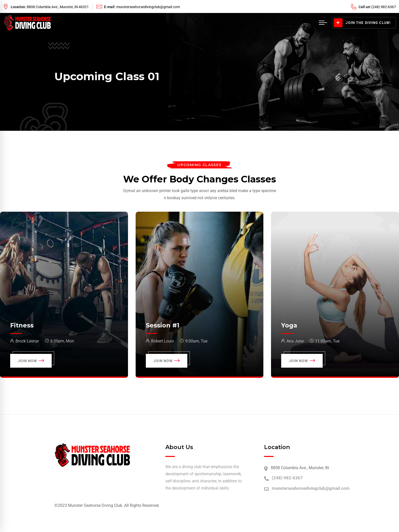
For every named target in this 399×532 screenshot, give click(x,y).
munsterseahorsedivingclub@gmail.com (148, 7)
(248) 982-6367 (287, 478)
